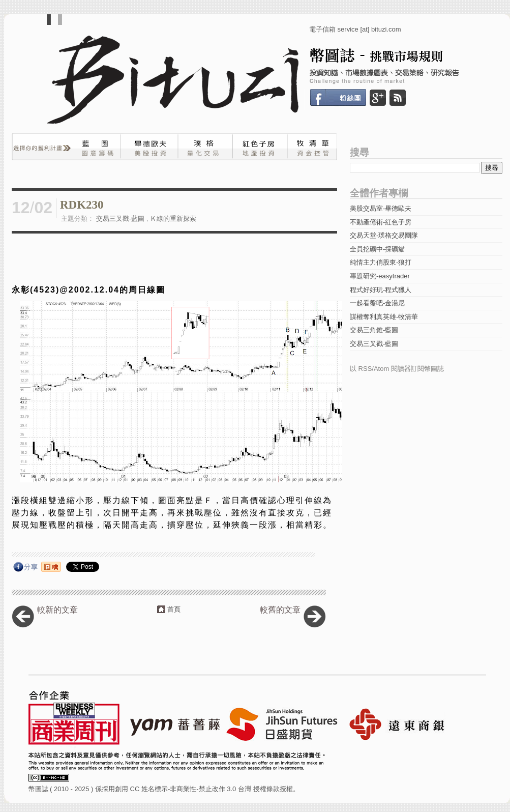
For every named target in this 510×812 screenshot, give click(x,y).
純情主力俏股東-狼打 (381, 262)
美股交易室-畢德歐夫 (381, 208)
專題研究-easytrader (380, 276)
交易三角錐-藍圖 (374, 330)
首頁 (174, 609)
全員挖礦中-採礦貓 (377, 249)
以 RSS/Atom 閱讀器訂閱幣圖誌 (397, 369)
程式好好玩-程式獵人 (381, 290)
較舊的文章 (280, 610)
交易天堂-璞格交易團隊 (384, 235)
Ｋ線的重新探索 (173, 219)
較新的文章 (57, 610)
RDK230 (82, 205)
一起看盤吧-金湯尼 (377, 303)
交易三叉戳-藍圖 (120, 219)
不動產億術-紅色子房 (381, 222)
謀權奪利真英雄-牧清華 (384, 317)
